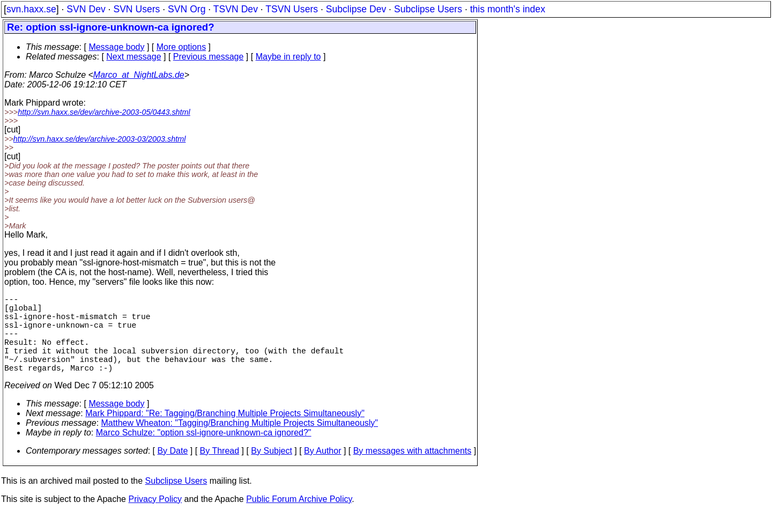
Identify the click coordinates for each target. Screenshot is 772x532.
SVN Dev (86, 9)
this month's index (508, 9)
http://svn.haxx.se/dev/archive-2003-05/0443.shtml (104, 112)
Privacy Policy (155, 518)
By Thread (220, 470)
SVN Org (187, 9)
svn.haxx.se (31, 9)
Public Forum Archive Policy (299, 518)
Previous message (209, 57)
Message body (116, 47)
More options (181, 47)
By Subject (271, 470)
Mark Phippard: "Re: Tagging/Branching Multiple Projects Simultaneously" (225, 433)
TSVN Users (292, 9)
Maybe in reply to (288, 57)
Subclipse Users (428, 9)
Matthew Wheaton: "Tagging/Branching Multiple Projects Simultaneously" (240, 442)
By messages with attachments (413, 470)
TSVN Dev (236, 9)
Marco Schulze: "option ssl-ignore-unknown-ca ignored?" (204, 452)
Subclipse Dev (356, 9)
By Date (172, 470)
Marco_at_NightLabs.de (139, 75)
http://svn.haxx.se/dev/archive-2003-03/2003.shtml (100, 139)
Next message (133, 57)
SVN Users (136, 9)
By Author (322, 470)
